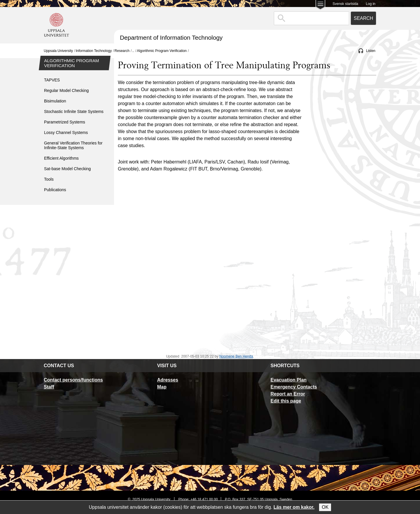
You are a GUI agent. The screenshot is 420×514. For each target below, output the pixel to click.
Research (122, 51)
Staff (49, 387)
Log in (371, 4)
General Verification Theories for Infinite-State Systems (73, 145)
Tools (49, 179)
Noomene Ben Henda (236, 356)
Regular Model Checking (66, 90)
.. (133, 51)
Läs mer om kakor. (294, 507)
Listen (371, 51)
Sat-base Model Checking (67, 169)
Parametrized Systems (65, 122)
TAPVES (52, 80)
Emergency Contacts (294, 387)
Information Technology (94, 51)
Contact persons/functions (73, 380)
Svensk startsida (345, 4)
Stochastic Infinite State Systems (74, 111)
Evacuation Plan (288, 380)
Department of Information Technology (171, 38)
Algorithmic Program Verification (162, 51)
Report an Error (288, 394)
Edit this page (286, 401)
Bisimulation (55, 101)
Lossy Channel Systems (66, 133)
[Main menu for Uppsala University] (320, 5)
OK (325, 507)
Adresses (168, 380)
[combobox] (311, 18)
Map (162, 387)
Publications (55, 190)
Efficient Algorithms (61, 158)
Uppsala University (58, 51)
